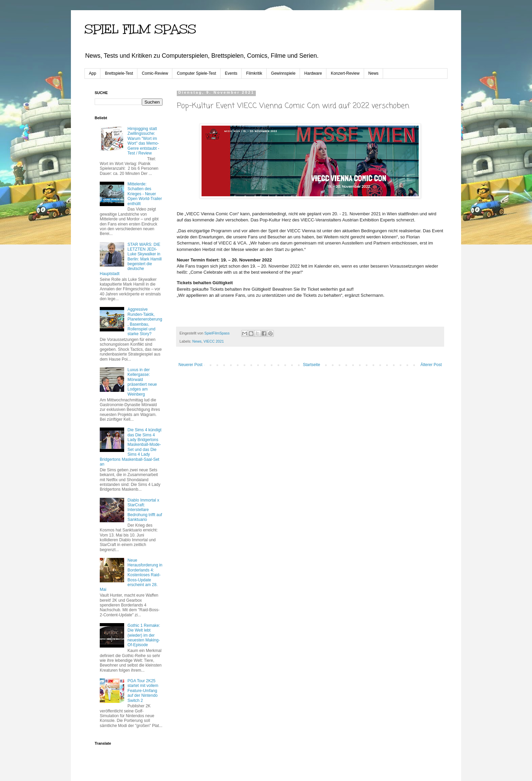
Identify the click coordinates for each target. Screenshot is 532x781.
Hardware (313, 73)
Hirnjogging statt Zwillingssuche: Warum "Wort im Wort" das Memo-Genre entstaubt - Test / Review (143, 141)
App (92, 73)
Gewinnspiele (283, 73)
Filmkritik (254, 73)
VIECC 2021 (214, 341)
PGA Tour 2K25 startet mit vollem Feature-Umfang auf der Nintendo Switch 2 (143, 691)
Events (231, 73)
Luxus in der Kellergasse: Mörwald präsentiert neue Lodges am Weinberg (142, 382)
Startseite (312, 365)
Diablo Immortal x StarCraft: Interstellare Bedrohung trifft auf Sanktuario (145, 510)
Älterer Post (431, 365)
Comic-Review (155, 73)
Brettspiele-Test (119, 73)
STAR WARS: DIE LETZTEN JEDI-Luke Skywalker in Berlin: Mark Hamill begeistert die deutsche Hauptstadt (131, 259)
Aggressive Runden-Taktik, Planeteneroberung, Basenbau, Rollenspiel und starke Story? (145, 322)
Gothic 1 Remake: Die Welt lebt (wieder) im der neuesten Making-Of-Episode (144, 635)
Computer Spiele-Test (196, 73)
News (374, 73)
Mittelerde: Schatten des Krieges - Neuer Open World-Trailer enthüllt (145, 194)
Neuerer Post (191, 365)
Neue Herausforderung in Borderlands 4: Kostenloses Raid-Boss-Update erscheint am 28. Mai (131, 575)
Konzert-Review (345, 73)
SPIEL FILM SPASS (140, 29)
